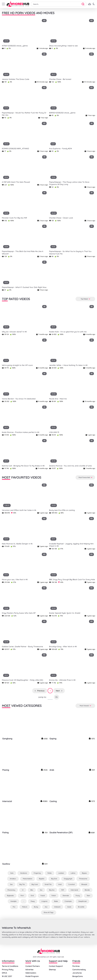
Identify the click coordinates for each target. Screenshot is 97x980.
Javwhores (77, 973)
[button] (84, 4)
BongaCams (78, 976)
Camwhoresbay (79, 970)
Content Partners (33, 966)
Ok (57, 697)
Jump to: (42, 697)
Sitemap (52, 970)
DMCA (4, 973)
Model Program (32, 976)
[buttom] (3, 4)
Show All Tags (49, 912)
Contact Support (56, 966)
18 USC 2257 (7, 976)
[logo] (18, 4)
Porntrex (76, 966)
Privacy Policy (8, 970)
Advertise (29, 970)
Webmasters (31, 973)
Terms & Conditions (10, 966)
